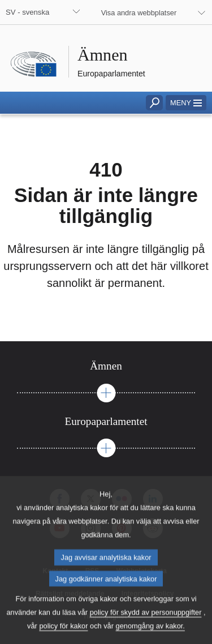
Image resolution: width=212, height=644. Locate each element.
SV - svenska (27, 12)
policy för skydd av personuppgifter (146, 630)
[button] (186, 103)
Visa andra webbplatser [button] (139, 13)
